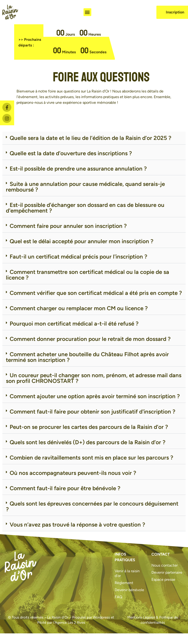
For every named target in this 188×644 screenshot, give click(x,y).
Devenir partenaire (167, 572)
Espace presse (163, 579)
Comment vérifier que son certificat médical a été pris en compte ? (96, 293)
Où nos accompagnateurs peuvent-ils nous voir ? (73, 473)
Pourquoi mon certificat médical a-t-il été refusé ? (74, 324)
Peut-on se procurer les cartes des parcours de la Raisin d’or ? (89, 427)
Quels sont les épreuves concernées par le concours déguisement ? (92, 506)
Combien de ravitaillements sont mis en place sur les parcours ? (91, 458)
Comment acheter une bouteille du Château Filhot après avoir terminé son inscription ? (87, 357)
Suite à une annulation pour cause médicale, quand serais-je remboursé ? (85, 187)
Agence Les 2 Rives (70, 623)
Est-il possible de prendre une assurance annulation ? (78, 169)
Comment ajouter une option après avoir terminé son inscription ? (95, 396)
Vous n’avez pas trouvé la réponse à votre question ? (77, 525)
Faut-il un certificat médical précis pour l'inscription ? (78, 257)
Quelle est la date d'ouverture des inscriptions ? (71, 153)
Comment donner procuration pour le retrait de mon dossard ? (90, 339)
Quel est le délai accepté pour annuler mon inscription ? (81, 241)
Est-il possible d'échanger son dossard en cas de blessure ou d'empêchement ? (85, 208)
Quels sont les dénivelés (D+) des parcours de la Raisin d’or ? (88, 442)
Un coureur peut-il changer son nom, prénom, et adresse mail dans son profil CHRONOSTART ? (94, 378)
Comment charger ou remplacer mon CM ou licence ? (79, 308)
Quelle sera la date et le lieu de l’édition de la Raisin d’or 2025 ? (90, 138)
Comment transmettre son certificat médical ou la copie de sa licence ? (88, 275)
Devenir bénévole (129, 590)
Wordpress (101, 617)
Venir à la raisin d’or (127, 573)
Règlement (124, 583)
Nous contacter (165, 565)
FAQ (118, 597)
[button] (87, 12)
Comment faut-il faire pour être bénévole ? (65, 488)
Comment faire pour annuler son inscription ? (68, 226)
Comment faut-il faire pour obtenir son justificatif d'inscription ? (92, 412)
